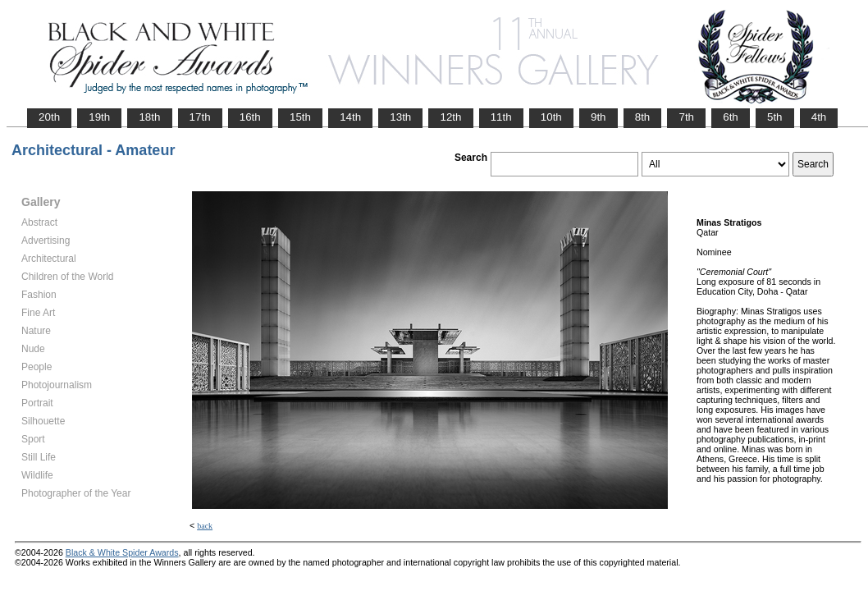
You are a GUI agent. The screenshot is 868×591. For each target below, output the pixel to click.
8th (643, 117)
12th (450, 117)
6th (731, 117)
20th (49, 117)
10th (551, 117)
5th (775, 117)
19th (99, 117)
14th (350, 117)
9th (598, 117)
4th (819, 117)
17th (200, 117)
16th (250, 117)
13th (400, 117)
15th (300, 117)
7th (686, 117)
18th (149, 117)
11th (501, 117)
